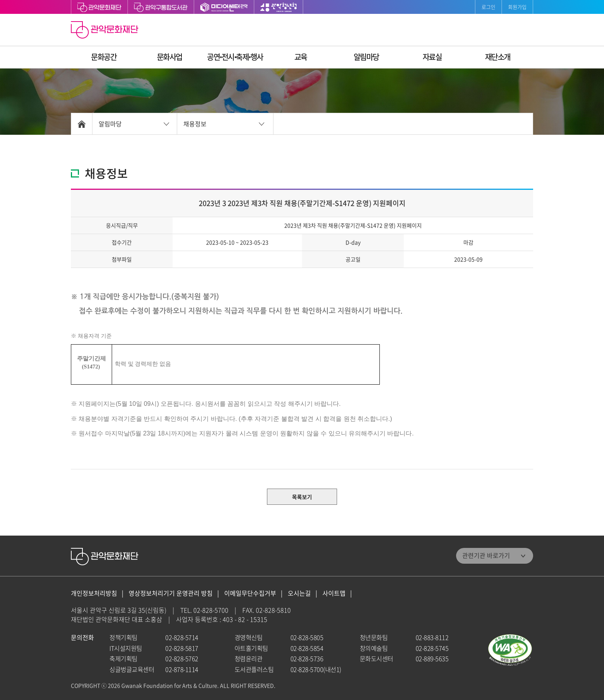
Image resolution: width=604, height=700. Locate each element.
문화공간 (104, 57)
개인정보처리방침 (94, 593)
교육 (301, 57)
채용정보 (195, 124)
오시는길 (299, 593)
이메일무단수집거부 (250, 593)
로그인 (488, 7)
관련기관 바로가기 (486, 555)
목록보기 (302, 497)
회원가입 (517, 7)
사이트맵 (334, 593)
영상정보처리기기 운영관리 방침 (171, 593)
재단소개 (498, 57)
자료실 (432, 57)
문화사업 (169, 57)
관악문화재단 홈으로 (106, 31)
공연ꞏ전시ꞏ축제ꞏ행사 (235, 57)
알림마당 (366, 57)
